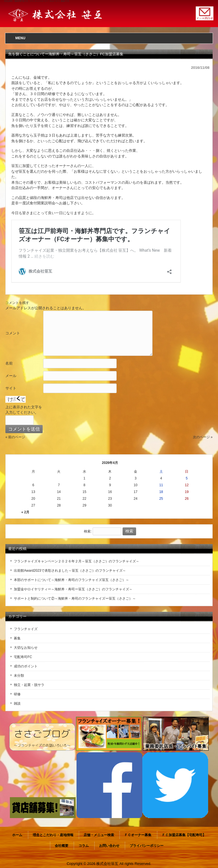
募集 (17, 638)
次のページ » (203, 437)
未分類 (19, 676)
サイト (11, 388)
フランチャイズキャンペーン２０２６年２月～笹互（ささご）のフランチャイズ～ (77, 561)
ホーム (17, 835)
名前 (9, 363)
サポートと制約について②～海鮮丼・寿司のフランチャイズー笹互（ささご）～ (75, 599)
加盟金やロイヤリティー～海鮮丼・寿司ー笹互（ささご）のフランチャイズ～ (73, 589)
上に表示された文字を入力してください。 (24, 410)
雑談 (17, 703)
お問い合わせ (109, 846)
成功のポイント (26, 666)
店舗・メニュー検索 (99, 835)
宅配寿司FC (23, 657)
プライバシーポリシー (147, 846)
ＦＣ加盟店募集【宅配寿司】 (184, 835)
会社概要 (62, 846)
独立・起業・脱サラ (29, 685)
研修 (17, 694)
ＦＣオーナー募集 (138, 835)
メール (11, 376)
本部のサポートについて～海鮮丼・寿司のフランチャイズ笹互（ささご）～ (71, 580)
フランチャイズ (26, 629)
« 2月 (26, 512)
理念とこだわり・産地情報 (53, 835)
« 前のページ (15, 437)
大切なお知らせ (26, 648)
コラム (84, 846)
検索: (88, 531)
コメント (13, 333)
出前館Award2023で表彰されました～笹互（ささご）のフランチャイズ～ (70, 571)
